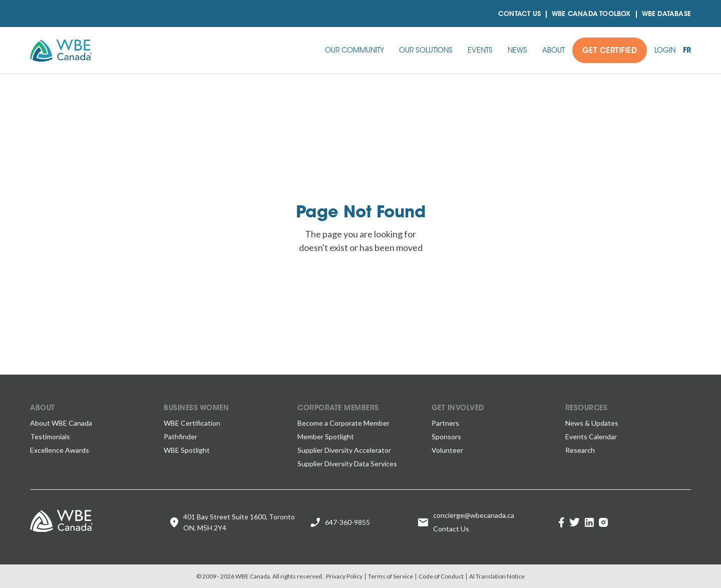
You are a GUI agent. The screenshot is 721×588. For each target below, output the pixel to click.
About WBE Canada (61, 423)
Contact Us (519, 14)
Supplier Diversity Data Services (347, 464)
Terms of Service (391, 576)
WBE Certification (192, 423)
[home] (61, 51)
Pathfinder (181, 436)
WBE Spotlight (187, 450)
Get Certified (610, 51)
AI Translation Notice (497, 576)
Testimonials (50, 436)
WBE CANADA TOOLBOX (591, 14)
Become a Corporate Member (343, 423)
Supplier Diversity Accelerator (344, 450)
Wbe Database (666, 14)
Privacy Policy (344, 576)
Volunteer (447, 450)
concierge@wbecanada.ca (474, 515)
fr (687, 51)
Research (580, 450)
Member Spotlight (326, 436)
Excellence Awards (60, 450)
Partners (445, 423)
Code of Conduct (441, 576)
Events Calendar (591, 436)
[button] (354, 50)
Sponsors (446, 436)
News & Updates (592, 423)
